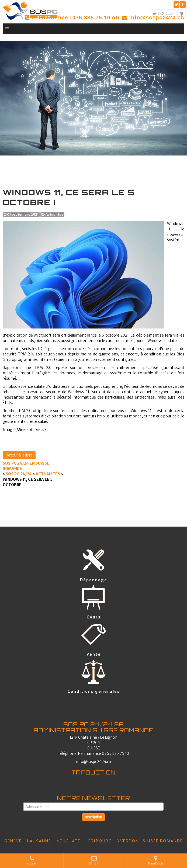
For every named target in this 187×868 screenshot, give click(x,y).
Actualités (48, 474)
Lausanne (39, 841)
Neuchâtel (70, 841)
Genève (13, 841)
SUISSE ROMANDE (163, 841)
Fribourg (100, 841)
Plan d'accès (156, 860)
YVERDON (128, 841)
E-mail (94, 860)
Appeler (32, 860)
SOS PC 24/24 (19, 474)
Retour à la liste (19, 455)
